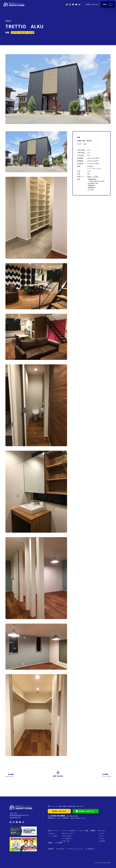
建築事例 (8, 21)
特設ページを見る (93, 176)
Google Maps (14, 817)
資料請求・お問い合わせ (92, 4)
